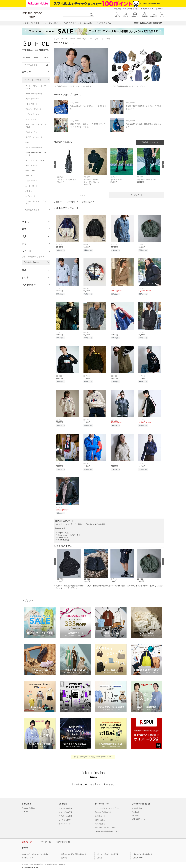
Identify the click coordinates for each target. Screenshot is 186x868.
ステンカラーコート (33, 99)
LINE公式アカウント (139, 816)
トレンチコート (31, 104)
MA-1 (27, 142)
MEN (36, 57)
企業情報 (25, 861)
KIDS (46, 57)
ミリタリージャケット (34, 147)
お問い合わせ (100, 817)
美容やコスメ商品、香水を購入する (74, 851)
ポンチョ (29, 191)
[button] (69, 167)
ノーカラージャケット (34, 94)
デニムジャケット (32, 132)
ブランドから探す (65, 805)
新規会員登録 (137, 805)
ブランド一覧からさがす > (33, 257)
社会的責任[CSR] (51, 861)
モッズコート (31, 171)
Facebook (135, 809)
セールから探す (65, 817)
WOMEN (27, 57)
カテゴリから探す (65, 813)
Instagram (136, 812)
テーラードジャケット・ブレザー (36, 87)
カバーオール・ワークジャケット (36, 154)
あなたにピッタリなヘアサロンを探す (35, 851)
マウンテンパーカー (33, 119)
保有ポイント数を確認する (143, 851)
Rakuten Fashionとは (103, 809)
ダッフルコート (31, 165)
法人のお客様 (100, 821)
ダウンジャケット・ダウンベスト (36, 126)
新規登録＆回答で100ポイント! (126, 9)
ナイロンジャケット (33, 114)
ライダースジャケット (34, 137)
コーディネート (136, 195)
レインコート (31, 196)
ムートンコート (31, 186)
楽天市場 (159, 9)
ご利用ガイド (100, 813)
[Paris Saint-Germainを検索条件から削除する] (48, 262)
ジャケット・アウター (34, 80)
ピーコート (30, 176)
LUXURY (25, 809)
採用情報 (62, 861)
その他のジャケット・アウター (36, 203)
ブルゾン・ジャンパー (34, 109)
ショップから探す (65, 809)
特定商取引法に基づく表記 (105, 825)
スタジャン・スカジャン (35, 160)
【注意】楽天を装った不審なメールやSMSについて (93, 754)
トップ (57, 39)
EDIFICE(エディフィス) (84, 39)
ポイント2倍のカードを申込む (108, 851)
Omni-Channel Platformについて (107, 828)
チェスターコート (32, 181)
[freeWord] (36, 65)
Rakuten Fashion (67, 39)
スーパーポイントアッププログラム (109, 805)
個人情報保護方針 (37, 861)
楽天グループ (146, 9)
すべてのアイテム (65, 821)
